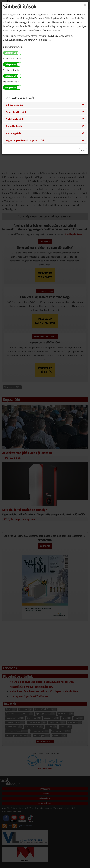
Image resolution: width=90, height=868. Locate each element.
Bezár (83, 151)
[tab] (45, 105)
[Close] (85, 5)
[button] (14, 105)
